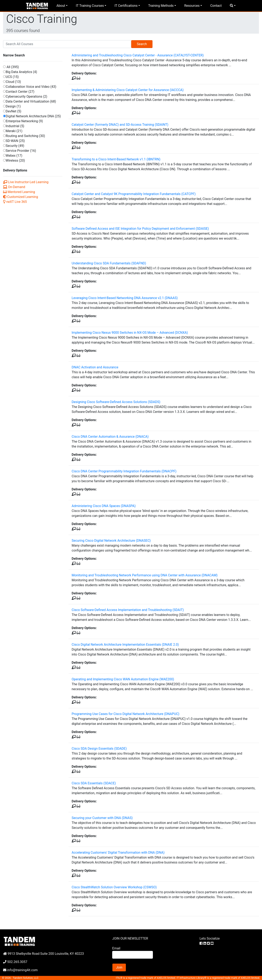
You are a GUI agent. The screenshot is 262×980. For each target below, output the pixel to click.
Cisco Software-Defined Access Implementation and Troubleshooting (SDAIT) (128, 610)
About (61, 6)
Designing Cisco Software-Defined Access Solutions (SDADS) (116, 402)
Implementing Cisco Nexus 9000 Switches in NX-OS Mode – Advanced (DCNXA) (130, 333)
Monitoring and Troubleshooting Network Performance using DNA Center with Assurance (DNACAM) (145, 575)
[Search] (67, 44)
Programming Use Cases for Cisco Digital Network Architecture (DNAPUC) (125, 714)
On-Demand (14, 187)
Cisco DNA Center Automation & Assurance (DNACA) (110, 437)
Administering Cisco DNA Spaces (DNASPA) (104, 506)
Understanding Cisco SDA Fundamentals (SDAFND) (109, 263)
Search (142, 44)
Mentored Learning (19, 192)
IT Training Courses (90, 6)
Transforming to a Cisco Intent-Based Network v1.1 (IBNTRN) (116, 159)
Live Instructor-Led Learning (26, 182)
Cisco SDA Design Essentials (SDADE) (99, 749)
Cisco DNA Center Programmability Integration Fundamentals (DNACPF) (124, 471)
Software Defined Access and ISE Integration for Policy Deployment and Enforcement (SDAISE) (140, 229)
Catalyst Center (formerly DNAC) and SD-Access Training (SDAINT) (120, 125)
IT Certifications (126, 6)
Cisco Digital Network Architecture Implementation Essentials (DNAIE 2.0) (125, 645)
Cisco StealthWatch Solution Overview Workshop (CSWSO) (114, 887)
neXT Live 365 (15, 202)
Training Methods (161, 6)
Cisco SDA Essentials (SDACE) (94, 783)
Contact (216, 6)
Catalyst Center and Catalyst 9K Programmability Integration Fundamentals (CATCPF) (134, 194)
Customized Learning (21, 197)
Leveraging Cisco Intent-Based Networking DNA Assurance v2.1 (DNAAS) (125, 298)
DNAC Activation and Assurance (95, 367)
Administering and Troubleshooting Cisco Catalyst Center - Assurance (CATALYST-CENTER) (138, 55)
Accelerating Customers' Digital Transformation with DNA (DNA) (118, 853)
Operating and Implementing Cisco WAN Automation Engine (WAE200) (123, 679)
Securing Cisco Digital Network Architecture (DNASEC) (111, 541)
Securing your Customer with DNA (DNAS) (102, 818)
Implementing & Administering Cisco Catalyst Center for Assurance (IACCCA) (128, 90)
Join (119, 967)
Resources (192, 6)
